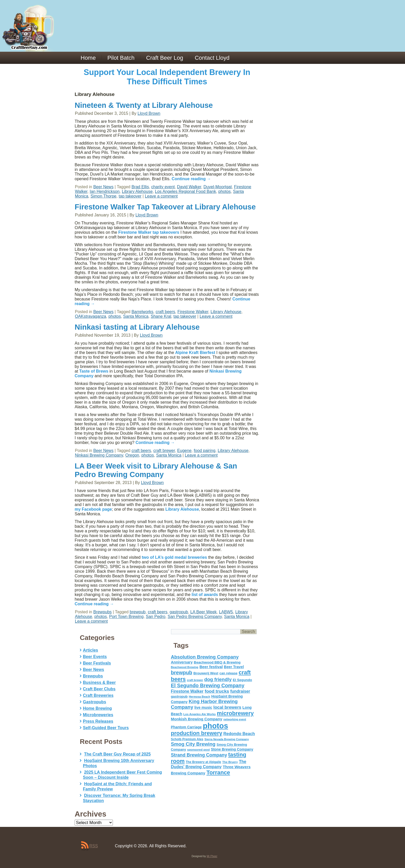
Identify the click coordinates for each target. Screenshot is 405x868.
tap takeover (130, 196)
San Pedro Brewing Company (195, 617)
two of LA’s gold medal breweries (174, 557)
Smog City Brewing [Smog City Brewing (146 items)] (193, 744)
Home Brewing (97, 708)
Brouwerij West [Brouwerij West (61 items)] (206, 673)
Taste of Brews (94, 371)
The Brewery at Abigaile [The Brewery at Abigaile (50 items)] (203, 762)
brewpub (138, 612)
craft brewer (164, 451)
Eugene (184, 451)
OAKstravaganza (91, 316)
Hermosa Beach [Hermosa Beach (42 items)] (200, 697)
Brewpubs (102, 612)
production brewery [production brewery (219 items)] (197, 733)
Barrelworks (142, 312)
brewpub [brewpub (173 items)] (182, 673)
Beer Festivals (97, 663)
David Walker (189, 187)
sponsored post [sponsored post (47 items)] (198, 749)
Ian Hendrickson (105, 191)
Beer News (103, 187)
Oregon (132, 455)
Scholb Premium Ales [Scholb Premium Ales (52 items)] (187, 739)
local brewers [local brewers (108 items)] (227, 707)
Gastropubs (95, 702)
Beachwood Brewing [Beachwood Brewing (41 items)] (185, 667)
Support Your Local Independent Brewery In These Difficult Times (167, 77)
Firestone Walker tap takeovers (149, 232)
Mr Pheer (212, 856)
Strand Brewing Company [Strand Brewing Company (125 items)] (199, 755)
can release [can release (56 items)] (229, 673)
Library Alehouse (137, 191)
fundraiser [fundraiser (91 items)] (240, 691)
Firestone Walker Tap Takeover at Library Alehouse (165, 207)
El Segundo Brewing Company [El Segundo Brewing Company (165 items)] (208, 685)
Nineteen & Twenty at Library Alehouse (144, 105)
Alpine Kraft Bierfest (195, 353)
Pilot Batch (121, 58)
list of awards (205, 595)
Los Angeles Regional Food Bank (186, 191)
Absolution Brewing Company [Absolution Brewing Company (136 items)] (205, 657)
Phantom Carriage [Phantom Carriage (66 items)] (186, 727)
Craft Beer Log (165, 58)
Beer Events (95, 657)
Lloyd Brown (149, 113)
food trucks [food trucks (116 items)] (217, 691)
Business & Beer (99, 682)
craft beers (166, 312)
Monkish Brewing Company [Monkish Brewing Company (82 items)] (197, 719)
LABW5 (226, 612)
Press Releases (98, 721)
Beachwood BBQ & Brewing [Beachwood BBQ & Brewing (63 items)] (217, 662)
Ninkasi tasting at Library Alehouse (137, 327)
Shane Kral (161, 316)
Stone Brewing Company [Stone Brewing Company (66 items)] (232, 749)
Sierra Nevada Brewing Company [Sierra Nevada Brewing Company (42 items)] (227, 739)
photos (224, 191)
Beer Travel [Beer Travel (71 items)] (234, 667)
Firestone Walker (193, 312)
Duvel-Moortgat (218, 187)
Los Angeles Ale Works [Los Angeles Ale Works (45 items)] (200, 714)
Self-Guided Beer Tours (106, 728)
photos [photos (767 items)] (215, 726)
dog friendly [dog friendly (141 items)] (218, 679)
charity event (163, 187)
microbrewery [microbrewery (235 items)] (235, 713)
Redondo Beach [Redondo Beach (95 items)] (239, 734)
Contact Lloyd (212, 58)
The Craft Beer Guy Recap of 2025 (117, 754)
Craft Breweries (98, 695)
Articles (91, 650)
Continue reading (191, 179)
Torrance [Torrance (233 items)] (218, 772)
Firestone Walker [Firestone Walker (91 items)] (187, 691)
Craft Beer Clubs (99, 689)
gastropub (179, 612)
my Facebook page (93, 509)
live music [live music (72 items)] (203, 707)
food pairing (205, 451)
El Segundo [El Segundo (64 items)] (242, 680)
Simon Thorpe (103, 196)
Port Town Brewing (126, 617)
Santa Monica (136, 316)
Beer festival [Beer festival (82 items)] (211, 667)
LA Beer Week (204, 612)
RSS (94, 846)
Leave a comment (161, 196)
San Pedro (156, 617)
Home (88, 58)
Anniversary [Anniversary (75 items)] (182, 662)
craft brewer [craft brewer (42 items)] (195, 680)
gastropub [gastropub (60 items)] (179, 696)
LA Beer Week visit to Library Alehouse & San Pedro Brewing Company (156, 470)
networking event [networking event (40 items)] (235, 719)
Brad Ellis (140, 187)
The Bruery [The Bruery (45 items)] (230, 762)
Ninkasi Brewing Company (99, 455)
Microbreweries (98, 715)
